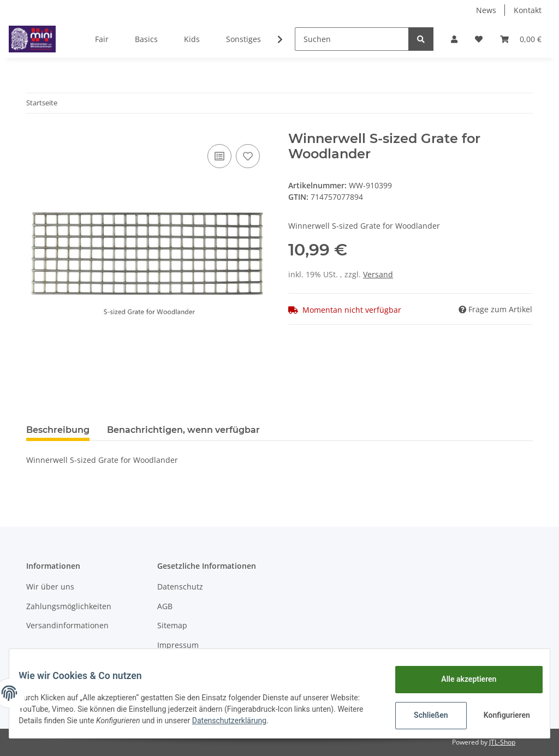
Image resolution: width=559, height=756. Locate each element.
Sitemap (172, 625)
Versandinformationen (67, 625)
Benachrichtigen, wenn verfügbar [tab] (183, 430)
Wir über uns (50, 587)
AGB (165, 606)
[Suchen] (352, 39)
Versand (378, 274)
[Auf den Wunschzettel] (248, 156)
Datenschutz (180, 587)
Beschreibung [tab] (58, 430)
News (486, 10)
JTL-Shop (502, 742)
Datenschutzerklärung (290, 721)
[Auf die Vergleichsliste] (219, 156)
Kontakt (528, 10)
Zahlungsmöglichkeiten (69, 606)
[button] (454, 39)
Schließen (423, 715)
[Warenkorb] (521, 39)
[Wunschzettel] (479, 39)
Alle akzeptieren (460, 679)
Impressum (178, 645)
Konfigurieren (500, 715)
